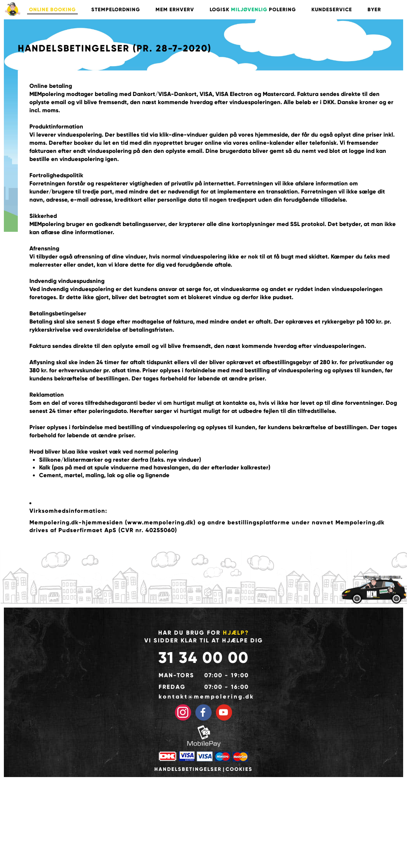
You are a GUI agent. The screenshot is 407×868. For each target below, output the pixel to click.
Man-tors (176, 675)
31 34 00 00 (203, 658)
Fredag (172, 687)
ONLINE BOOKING (52, 10)
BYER (374, 10)
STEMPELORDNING (116, 10)
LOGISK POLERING (253, 10)
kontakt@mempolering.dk (204, 697)
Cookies (239, 769)
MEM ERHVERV (175, 10)
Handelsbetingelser (188, 769)
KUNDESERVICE (332, 10)
